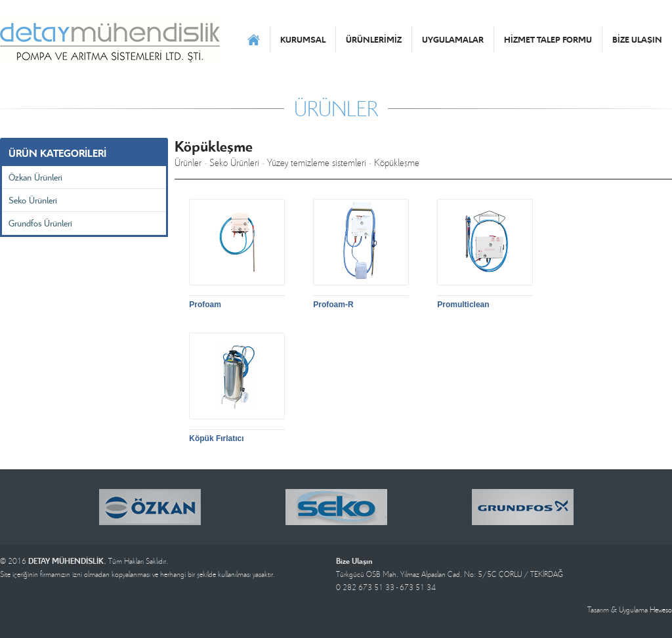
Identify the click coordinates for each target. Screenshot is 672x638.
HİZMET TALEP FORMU (548, 39)
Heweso (661, 609)
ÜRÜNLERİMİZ (374, 39)
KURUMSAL (303, 39)
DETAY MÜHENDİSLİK (110, 39)
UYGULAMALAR (453, 39)
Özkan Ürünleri (35, 177)
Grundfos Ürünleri (40, 223)
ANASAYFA (254, 39)
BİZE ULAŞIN (637, 39)
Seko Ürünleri (33, 200)
